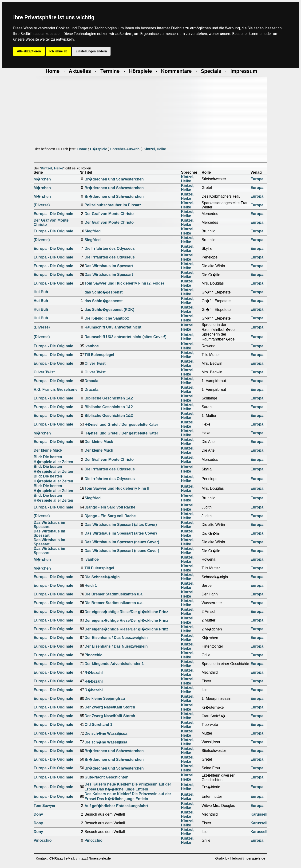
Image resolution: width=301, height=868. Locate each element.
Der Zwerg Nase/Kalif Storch (110, 707)
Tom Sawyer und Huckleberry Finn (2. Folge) (124, 283)
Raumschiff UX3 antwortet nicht (113, 327)
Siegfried (92, 231)
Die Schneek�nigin (102, 577)
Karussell (259, 814)
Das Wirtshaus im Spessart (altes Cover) (121, 525)
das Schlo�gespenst (103, 292)
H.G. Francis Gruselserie (56, 389)
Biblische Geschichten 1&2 (109, 398)
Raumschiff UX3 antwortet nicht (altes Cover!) (125, 337)
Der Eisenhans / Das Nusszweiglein (116, 638)
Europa (257, 179)
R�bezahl (93, 673)
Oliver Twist (95, 363)
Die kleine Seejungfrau (105, 698)
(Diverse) (42, 205)
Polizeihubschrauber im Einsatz (113, 205)
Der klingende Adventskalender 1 (114, 664)
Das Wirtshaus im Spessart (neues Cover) (122, 542)
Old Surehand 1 (98, 725)
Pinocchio (93, 655)
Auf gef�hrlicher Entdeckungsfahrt (116, 806)
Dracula (91, 381)
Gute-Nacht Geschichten (106, 777)
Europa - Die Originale (53, 214)
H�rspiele (99, 149)
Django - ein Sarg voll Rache (110, 507)
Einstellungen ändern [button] (91, 51)
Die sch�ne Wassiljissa (106, 733)
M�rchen (42, 179)
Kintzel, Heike (155, 149)
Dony (38, 814)
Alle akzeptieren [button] (29, 51)
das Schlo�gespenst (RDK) (109, 310)
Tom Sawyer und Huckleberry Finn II (117, 488)
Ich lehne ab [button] (58, 51)
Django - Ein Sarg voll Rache (110, 516)
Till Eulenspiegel (99, 355)
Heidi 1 (91, 585)
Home (82, 149)
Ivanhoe (91, 346)
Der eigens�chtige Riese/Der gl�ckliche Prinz (126, 612)
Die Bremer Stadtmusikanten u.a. (114, 594)
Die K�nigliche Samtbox (107, 318)
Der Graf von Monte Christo (109, 214)
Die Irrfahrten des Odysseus (109, 248)
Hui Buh (41, 292)
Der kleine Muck (99, 442)
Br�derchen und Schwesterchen (114, 179)
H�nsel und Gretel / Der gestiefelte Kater (121, 424)
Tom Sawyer (45, 806)
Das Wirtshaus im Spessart (109, 266)
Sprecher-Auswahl (125, 149)
